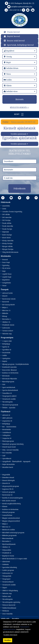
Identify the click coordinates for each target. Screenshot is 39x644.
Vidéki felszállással (9, 608)
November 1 (7, 541)
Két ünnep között (8, 305)
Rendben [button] (8, 640)
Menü (20, 114)
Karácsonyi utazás (9, 299)
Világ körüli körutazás (10, 252)
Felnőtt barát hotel (9, 447)
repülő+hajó (7, 277)
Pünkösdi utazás (8, 325)
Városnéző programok (10, 405)
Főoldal (5, 122)
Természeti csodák (9, 399)
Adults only (5, 619)
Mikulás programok (9, 535)
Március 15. (6, 310)
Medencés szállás (9, 530)
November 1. (7, 319)
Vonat (4, 286)
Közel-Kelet (6, 238)
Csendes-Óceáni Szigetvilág (12, 212)
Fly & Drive (6, 268)
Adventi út (6, 415)
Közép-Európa (7, 243)
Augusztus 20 (7, 421)
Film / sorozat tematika (10, 450)
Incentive (15, 619)
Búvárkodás (7, 429)
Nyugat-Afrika (7, 246)
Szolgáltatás (7, 283)
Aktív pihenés (7, 418)
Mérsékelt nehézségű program (13, 533)
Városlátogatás (7, 402)
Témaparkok (7, 576)
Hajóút (5, 361)
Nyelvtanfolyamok (9, 544)
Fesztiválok (6, 353)
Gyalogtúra (6, 358)
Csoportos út (7, 438)
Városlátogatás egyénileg (11, 602)
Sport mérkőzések (9, 387)
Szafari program (8, 570)
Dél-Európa (6, 220)
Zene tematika (7, 614)
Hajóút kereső (13, 36)
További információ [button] (10, 635)
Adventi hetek (7, 293)
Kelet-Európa (7, 235)
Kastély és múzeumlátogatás (13, 498)
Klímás (5, 506)
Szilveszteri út (7, 573)
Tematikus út (7, 393)
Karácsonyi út (7, 495)
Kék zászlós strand (9, 501)
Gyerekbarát (7, 458)
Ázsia (4, 209)
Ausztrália (6, 206)
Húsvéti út (6, 483)
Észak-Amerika (8, 226)
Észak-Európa (7, 229)
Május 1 (5, 524)
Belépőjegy (6, 344)
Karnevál (6, 302)
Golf (4, 456)
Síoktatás (6, 564)
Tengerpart (6, 579)
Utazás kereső (13, 32)
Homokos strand (8, 477)
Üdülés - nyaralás (9, 408)
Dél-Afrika (6, 214)
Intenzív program (9, 492)
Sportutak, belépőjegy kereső (20, 45)
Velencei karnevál (9, 605)
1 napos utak (7, 341)
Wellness (6, 611)
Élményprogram (8, 441)
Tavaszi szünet (8, 331)
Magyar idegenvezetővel (11, 521)
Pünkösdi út (7, 553)
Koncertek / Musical (9, 370)
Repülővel (6, 280)
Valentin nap (7, 334)
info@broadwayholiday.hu (19, 7)
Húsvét (5, 296)
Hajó (4, 271)
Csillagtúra (6, 435)
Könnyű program (8, 512)
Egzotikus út (7, 350)
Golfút (5, 355)
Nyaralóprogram (8, 382)
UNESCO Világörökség (10, 591)
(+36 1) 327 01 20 (13, 10)
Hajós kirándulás (8, 464)
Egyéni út (6, 347)
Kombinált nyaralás (9, 367)
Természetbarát (8, 582)
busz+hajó (6, 262)
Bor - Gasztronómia (9, 427)
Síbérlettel (6, 562)
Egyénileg (6, 265)
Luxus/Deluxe (7, 515)
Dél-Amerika (7, 217)
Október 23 (6, 547)
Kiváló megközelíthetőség (11, 504)
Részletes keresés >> (19, 107)
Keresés (19, 99)
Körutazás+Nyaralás (10, 379)
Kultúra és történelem (10, 373)
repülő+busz (7, 274)
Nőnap (5, 316)
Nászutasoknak (8, 538)
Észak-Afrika (7, 223)
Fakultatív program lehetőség (13, 444)
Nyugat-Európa (8, 249)
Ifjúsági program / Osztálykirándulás (16, 364)
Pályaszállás (7, 550)
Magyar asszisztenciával (11, 518)
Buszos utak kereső (16, 41)
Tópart (5, 588)
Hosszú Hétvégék (8, 480)
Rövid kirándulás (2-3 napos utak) (15, 559)
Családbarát (7, 432)
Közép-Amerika (8, 241)
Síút (4, 384)
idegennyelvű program (11, 486)
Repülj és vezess (8, 556)
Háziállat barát (8, 467)
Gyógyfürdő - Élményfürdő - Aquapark (16, 461)
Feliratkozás (20, 188)
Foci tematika (7, 453)
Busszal (5, 260)
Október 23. (6, 322)
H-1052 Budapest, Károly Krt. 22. (19, 3)
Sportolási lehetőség (10, 567)
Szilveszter (6, 328)
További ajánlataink (19, 134)
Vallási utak (6, 596)
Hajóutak (6, 232)
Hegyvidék (6, 475)
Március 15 (6, 527)
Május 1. (5, 307)
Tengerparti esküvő (9, 396)
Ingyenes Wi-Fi (8, 489)
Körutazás (6, 376)
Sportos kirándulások (10, 390)
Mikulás (5, 313)
